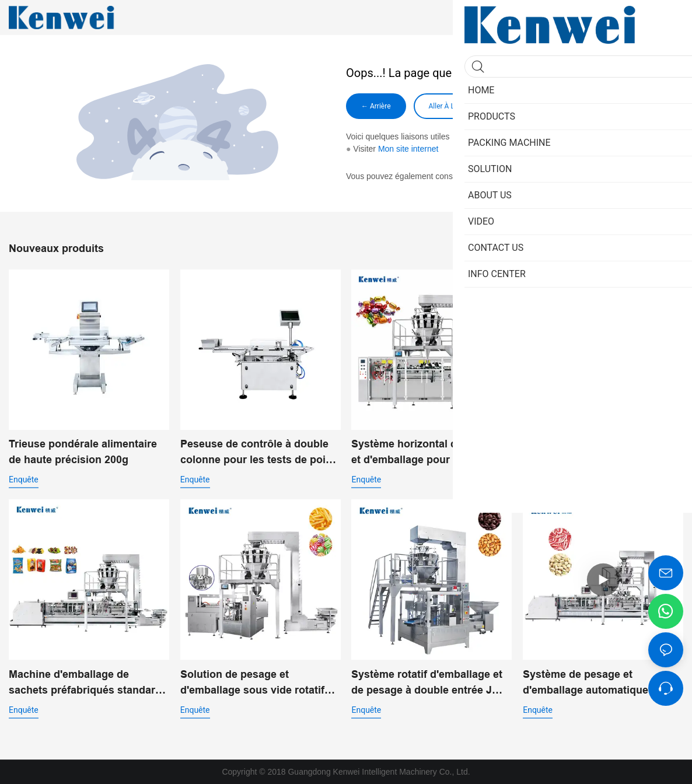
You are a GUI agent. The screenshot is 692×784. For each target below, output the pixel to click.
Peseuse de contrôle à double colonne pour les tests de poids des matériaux (259, 453)
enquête (24, 480)
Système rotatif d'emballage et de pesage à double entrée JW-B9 (428, 683)
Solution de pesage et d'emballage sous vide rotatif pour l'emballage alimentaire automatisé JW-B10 (252, 683)
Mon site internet (408, 149)
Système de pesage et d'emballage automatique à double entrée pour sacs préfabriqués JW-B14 (590, 683)
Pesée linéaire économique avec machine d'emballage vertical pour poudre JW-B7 (591, 453)
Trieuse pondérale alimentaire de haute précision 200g (83, 452)
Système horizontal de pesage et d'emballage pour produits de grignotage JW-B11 (431, 453)
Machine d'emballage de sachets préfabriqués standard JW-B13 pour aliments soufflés (85, 683)
